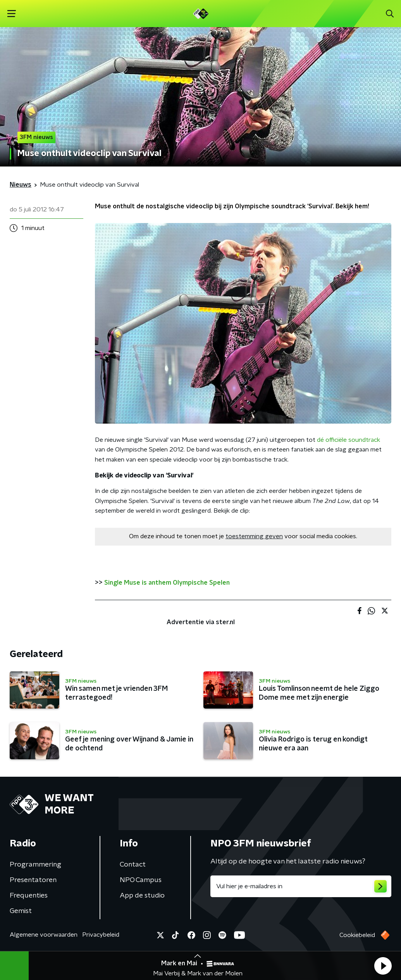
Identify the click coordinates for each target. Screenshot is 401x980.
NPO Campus (141, 880)
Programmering (35, 865)
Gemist (21, 911)
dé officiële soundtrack (349, 440)
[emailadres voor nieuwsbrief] (301, 886)
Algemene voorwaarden (44, 935)
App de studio (142, 896)
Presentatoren (33, 880)
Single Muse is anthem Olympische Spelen (167, 583)
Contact (133, 865)
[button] (383, 966)
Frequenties (29, 896)
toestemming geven (254, 536)
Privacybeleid (101, 935)
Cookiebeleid (357, 935)
